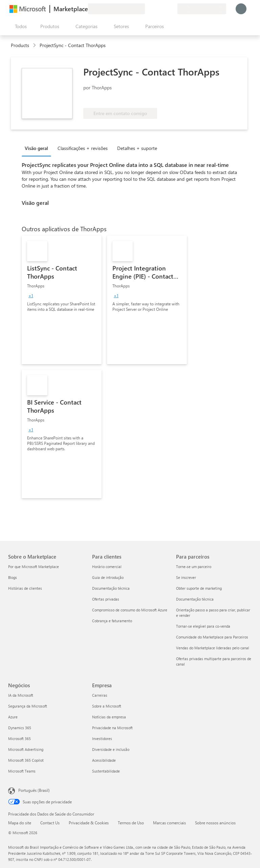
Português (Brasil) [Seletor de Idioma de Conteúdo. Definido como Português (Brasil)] (34, 790)
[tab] (38, 148)
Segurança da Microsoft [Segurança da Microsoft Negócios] (28, 706)
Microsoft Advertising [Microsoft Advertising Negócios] (26, 749)
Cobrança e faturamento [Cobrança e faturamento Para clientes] (112, 621)
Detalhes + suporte (137, 148)
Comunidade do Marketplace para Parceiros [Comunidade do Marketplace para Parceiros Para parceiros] (212, 637)
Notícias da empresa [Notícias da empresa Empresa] (109, 717)
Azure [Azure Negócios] (13, 717)
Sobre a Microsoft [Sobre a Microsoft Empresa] (107, 706)
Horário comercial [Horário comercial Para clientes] (107, 567)
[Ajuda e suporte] (156, 9)
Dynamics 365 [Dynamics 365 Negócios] (20, 728)
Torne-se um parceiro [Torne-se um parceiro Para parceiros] (194, 567)
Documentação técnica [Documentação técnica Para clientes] (111, 588)
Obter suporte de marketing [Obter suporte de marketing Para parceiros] (199, 588)
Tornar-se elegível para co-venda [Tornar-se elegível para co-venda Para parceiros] (203, 626)
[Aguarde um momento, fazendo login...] (241, 9)
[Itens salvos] (164, 9)
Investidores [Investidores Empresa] (102, 739)
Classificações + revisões (83, 148)
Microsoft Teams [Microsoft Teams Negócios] (22, 771)
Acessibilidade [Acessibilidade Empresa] (104, 760)
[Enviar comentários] (148, 9)
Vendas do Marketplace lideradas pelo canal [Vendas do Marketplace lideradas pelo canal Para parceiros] (213, 648)
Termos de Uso (131, 823)
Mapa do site (20, 823)
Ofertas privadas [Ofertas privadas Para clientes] (106, 599)
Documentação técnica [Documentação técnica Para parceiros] (195, 599)
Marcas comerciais (169, 823)
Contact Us (50, 823)
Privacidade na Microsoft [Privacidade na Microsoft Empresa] (112, 728)
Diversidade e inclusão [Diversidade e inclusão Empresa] (111, 749)
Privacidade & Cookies (89, 823)
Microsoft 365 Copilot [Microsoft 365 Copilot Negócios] (26, 760)
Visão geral (36, 148)
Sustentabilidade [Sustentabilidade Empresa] (106, 771)
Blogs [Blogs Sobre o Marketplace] (13, 577)
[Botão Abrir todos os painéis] (19, 26)
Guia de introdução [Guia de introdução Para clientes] (108, 577)
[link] (62, 300)
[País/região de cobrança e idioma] (202, 9)
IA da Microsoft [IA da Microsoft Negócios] (21, 695)
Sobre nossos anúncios (215, 823)
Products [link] (20, 45)
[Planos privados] (172, 9)
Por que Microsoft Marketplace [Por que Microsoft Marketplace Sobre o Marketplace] (34, 567)
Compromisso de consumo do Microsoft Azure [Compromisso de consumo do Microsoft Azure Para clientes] (130, 610)
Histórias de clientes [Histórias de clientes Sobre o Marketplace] (25, 588)
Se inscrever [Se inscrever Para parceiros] (186, 577)
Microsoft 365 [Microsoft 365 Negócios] (19, 739)
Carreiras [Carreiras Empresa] (100, 695)
